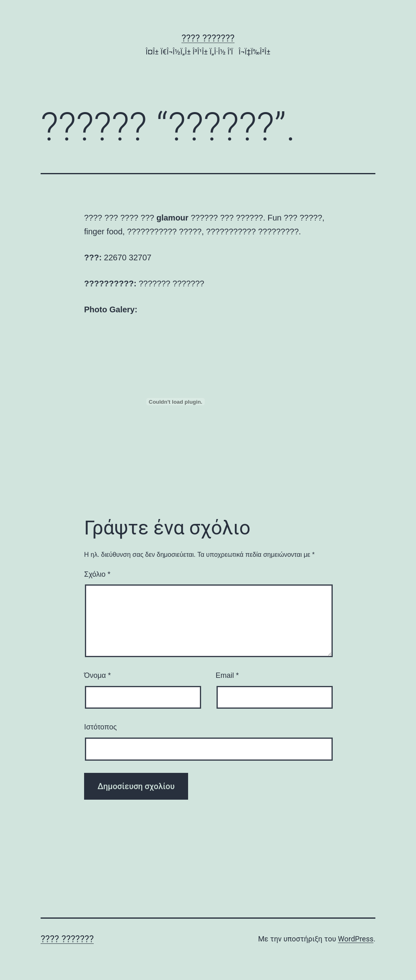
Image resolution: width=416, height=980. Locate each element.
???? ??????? (208, 38)
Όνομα (97, 675)
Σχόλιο (97, 574)
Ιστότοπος (100, 727)
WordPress (356, 939)
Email (227, 675)
